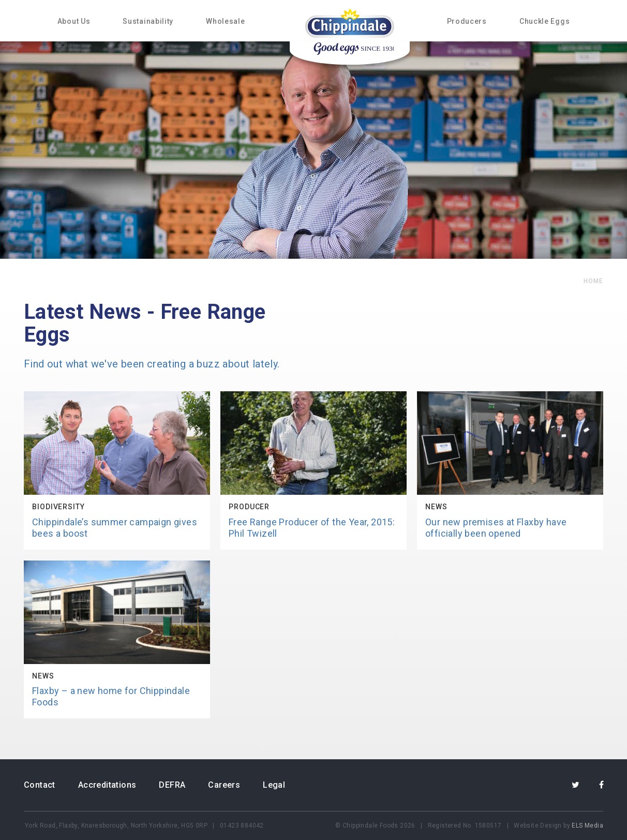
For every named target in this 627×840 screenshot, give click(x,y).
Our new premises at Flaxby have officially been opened (496, 528)
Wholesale (225, 21)
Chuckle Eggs (544, 21)
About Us (74, 21)
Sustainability (148, 21)
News (436, 507)
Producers (467, 21)
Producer (249, 507)
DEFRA (172, 785)
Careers (224, 785)
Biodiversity (58, 507)
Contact (40, 785)
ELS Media (587, 826)
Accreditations (107, 785)
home (593, 281)
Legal (274, 785)
